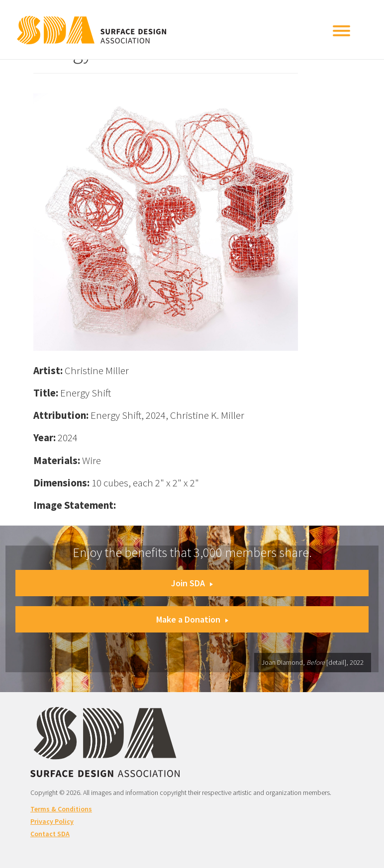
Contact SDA (50, 834)
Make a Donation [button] (192, 619)
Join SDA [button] (192, 583)
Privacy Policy (52, 821)
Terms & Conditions (61, 809)
